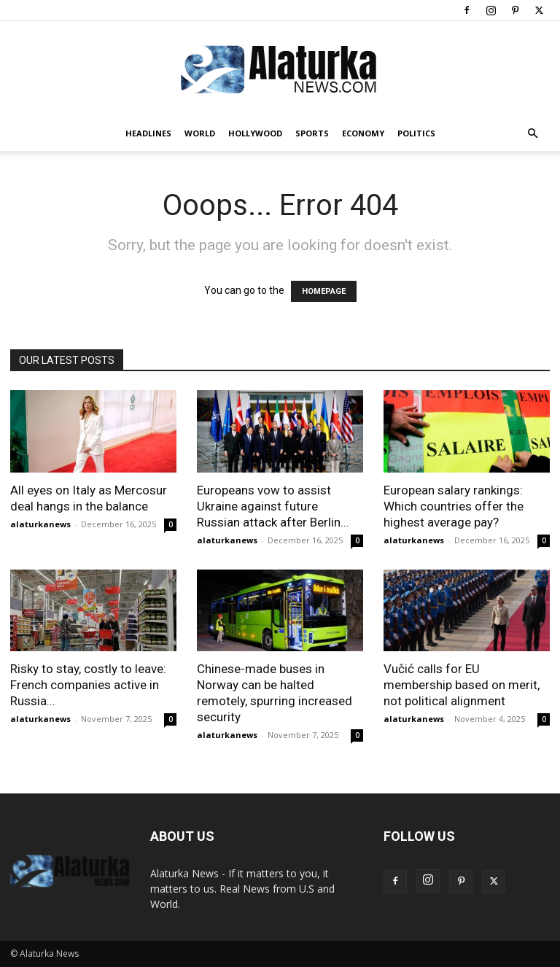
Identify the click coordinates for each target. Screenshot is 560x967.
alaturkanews (40, 524)
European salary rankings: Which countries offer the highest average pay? (454, 506)
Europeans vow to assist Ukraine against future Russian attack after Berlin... (273, 506)
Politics (416, 133)
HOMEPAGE (324, 291)
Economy (363, 133)
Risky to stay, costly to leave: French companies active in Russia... (88, 685)
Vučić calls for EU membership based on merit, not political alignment (462, 685)
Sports (312, 133)
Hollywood (255, 133)
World (200, 133)
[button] (532, 134)
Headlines (148, 133)
